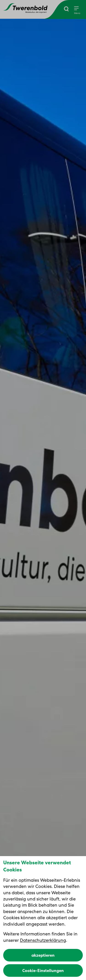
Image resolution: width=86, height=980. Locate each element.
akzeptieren (43, 955)
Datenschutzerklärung (43, 940)
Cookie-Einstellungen (43, 971)
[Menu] (77, 11)
